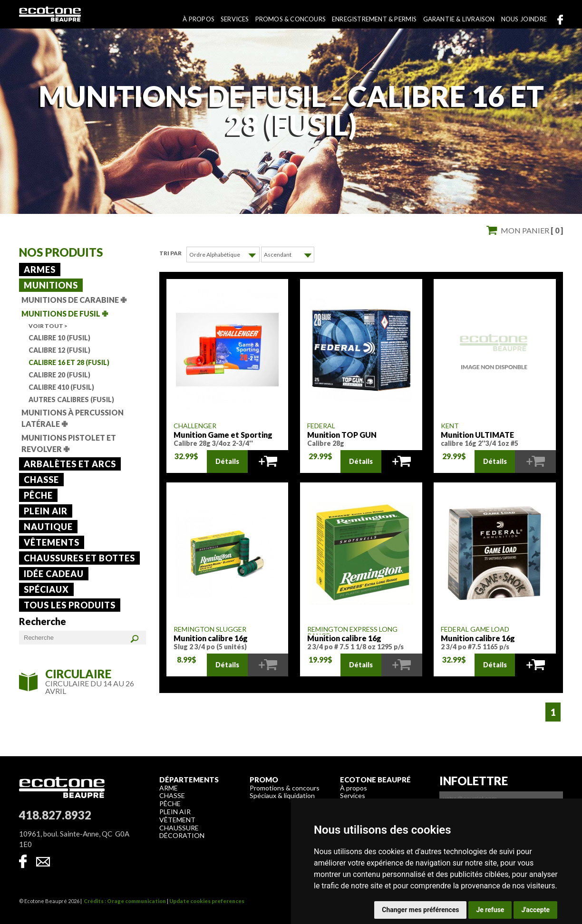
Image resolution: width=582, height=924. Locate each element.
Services (235, 19)
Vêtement (177, 819)
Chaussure (179, 827)
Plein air (46, 511)
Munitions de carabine (74, 300)
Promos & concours (291, 19)
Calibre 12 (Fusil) (59, 350)
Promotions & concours (285, 787)
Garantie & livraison (459, 19)
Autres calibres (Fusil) (71, 399)
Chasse (41, 480)
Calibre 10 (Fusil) (59, 338)
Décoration (182, 835)
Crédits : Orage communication (125, 900)
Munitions (51, 285)
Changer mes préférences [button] (420, 910)
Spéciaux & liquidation (282, 795)
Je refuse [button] (490, 910)
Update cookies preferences (207, 900)
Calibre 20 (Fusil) (59, 375)
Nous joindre (524, 19)
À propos (199, 19)
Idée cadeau (54, 574)
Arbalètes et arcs (70, 464)
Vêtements (52, 542)
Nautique (48, 527)
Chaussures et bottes (79, 558)
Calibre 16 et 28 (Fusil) (69, 362)
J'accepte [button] (535, 910)
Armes (40, 269)
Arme (169, 787)
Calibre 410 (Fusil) (61, 387)
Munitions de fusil (65, 313)
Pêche (38, 495)
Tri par (170, 253)
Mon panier (532, 230)
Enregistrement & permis (374, 19)
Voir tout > (48, 326)
